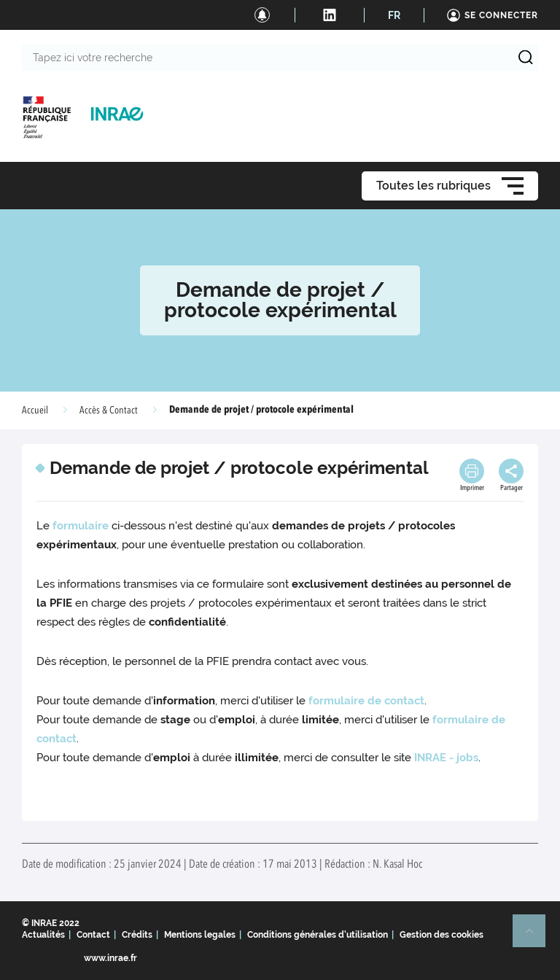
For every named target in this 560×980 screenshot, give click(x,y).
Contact (93, 935)
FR (394, 15)
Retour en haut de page (535, 937)
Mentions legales (200, 935)
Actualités (43, 935)
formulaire (81, 526)
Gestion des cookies (442, 935)
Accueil (35, 411)
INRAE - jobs (446, 758)
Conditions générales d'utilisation (318, 935)
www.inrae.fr (110, 958)
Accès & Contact (109, 411)
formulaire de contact (366, 701)
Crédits (137, 935)
